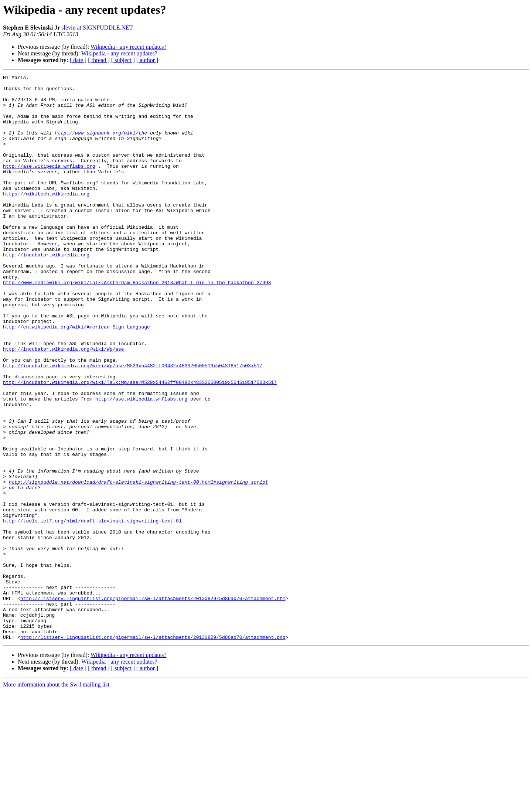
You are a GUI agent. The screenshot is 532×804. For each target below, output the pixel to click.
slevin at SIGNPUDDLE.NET (97, 28)
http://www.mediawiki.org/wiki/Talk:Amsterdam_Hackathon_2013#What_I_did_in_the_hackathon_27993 (137, 324)
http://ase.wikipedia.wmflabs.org (49, 185)
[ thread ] (99, 60)
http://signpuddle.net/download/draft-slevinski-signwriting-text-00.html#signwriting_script (139, 564)
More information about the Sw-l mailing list (56, 798)
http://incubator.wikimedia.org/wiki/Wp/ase (64, 404)
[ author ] (147, 60)
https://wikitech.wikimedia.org (46, 218)
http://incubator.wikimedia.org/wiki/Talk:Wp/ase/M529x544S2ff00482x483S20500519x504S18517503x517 (140, 444)
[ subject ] (123, 60)
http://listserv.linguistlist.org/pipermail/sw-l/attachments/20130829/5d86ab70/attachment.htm (153, 703)
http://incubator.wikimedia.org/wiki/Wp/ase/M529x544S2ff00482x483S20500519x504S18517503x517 (133, 424)
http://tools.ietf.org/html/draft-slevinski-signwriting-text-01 (92, 610)
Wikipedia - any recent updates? (128, 47)
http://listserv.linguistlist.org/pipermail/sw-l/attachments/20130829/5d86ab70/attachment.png (153, 750)
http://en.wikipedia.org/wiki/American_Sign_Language (76, 378)
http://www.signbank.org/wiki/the (101, 145)
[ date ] (78, 60)
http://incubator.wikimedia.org (46, 291)
